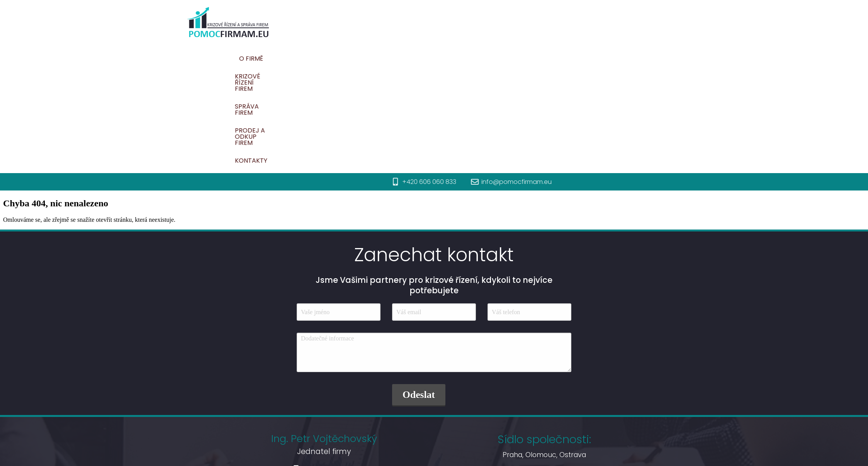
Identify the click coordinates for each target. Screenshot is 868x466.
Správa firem (516, 59)
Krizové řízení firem (448, 59)
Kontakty (652, 59)
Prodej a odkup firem (587, 59)
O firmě (391, 59)
